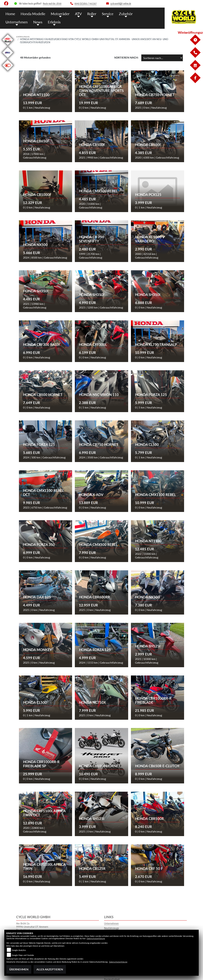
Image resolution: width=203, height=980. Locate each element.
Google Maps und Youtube (23, 955)
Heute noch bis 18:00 (52, 4)
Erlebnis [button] (25, 21)
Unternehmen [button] (140, 13)
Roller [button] (86, 13)
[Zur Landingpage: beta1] (8, 46)
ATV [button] (73, 13)
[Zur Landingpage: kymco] (8, 71)
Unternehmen (111, 923)
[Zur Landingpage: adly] (8, 58)
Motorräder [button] (56, 13)
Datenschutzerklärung (96, 938)
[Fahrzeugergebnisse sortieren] (162, 58)
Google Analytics (19, 950)
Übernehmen (19, 969)
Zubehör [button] (118, 13)
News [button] (10, 21)
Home (10, 13)
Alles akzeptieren (50, 969)
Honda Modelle (31, 13)
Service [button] (101, 13)
